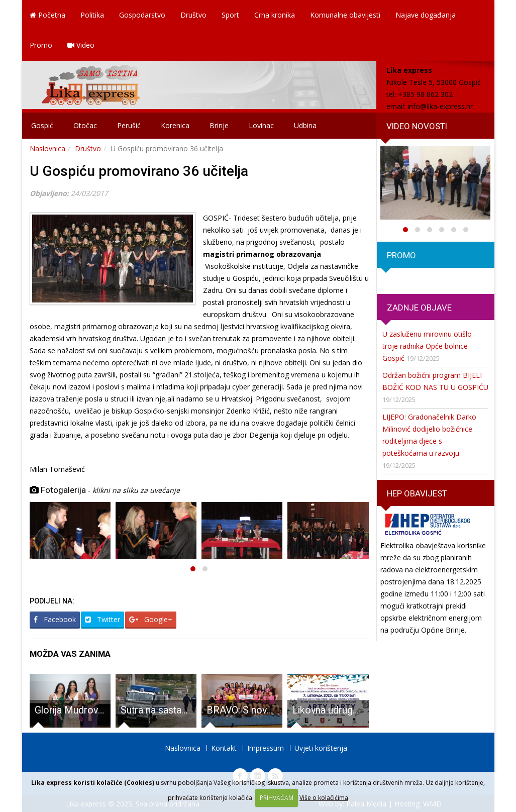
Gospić (42, 125)
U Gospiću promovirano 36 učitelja (139, 171)
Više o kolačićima (324, 798)
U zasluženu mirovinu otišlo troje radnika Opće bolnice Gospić (427, 346)
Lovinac (261, 125)
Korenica (175, 125)
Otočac (85, 125)
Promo (41, 45)
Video (81, 45)
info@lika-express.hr (440, 106)
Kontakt (224, 748)
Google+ (151, 619)
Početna (47, 15)
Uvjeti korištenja (321, 748)
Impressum (266, 748)
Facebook (55, 619)
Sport (230, 15)
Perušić (129, 125)
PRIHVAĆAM (277, 798)
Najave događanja (426, 15)
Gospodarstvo (142, 15)
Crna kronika (275, 15)
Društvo (193, 15)
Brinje (219, 125)
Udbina (305, 125)
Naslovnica (47, 148)
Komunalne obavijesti (345, 15)
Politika (92, 15)
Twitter (102, 619)
